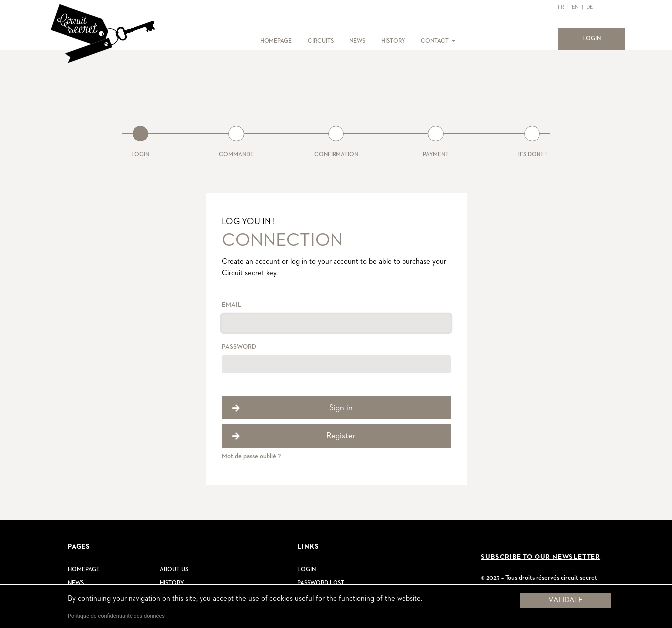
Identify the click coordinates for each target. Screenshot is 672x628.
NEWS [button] (357, 41)
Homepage (84, 570)
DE (589, 7)
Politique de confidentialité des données (116, 616)
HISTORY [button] (393, 41)
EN (575, 7)
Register (341, 436)
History (172, 583)
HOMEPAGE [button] (276, 41)
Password (239, 347)
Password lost (321, 583)
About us (174, 570)
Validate (566, 600)
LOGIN (597, 38)
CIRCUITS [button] (321, 41)
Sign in (341, 408)
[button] (453, 41)
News (76, 583)
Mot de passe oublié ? (251, 456)
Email (232, 305)
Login (306, 570)
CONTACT (435, 41)
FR (561, 7)
